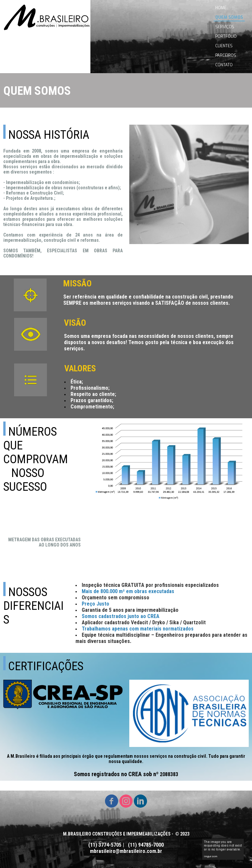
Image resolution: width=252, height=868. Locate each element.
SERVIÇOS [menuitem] (225, 27)
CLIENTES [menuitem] (224, 46)
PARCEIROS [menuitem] (226, 55)
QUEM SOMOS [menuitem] (229, 17)
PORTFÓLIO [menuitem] (226, 36)
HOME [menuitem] (221, 8)
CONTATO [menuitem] (224, 65)
